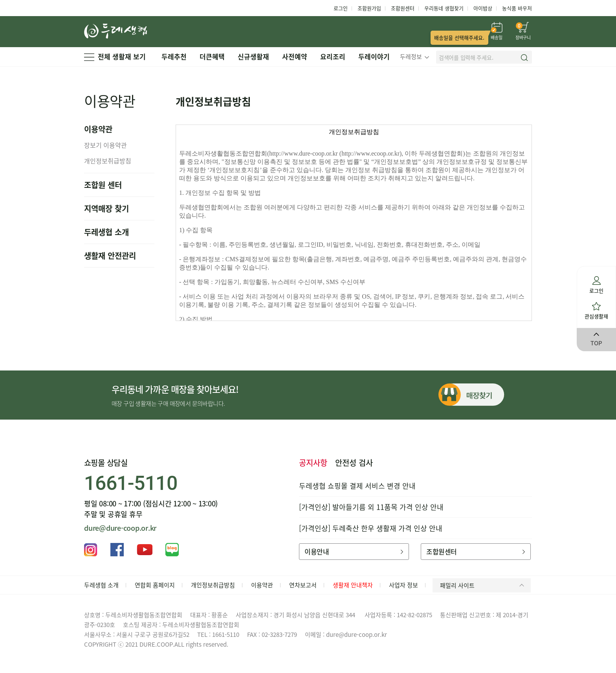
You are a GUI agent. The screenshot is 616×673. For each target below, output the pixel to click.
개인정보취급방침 (108, 161)
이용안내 (354, 551)
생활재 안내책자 (353, 585)
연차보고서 (303, 585)
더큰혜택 (212, 56)
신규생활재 (253, 56)
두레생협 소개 (106, 232)
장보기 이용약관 (105, 145)
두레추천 (174, 56)
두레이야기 (374, 56)
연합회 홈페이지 (155, 585)
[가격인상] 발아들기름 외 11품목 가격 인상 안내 (371, 507)
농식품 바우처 (517, 8)
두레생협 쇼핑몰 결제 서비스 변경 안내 (357, 486)
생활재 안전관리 (110, 256)
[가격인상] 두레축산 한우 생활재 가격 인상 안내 (371, 528)
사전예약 (295, 56)
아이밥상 (483, 8)
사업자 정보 (403, 585)
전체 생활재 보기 (115, 56)
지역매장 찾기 (106, 208)
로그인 (341, 8)
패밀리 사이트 (483, 585)
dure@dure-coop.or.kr (120, 528)
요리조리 (333, 56)
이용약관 (262, 585)
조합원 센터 (103, 185)
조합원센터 (403, 8)
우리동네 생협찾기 (444, 8)
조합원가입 (369, 8)
